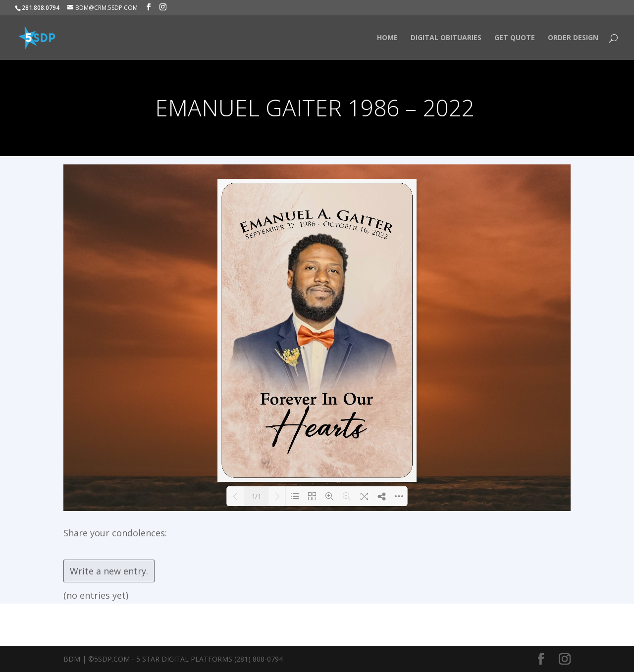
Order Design (573, 38)
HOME (387, 38)
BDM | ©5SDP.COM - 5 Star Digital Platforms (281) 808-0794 (173, 659)
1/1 (256, 496)
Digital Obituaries (446, 38)
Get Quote (515, 38)
